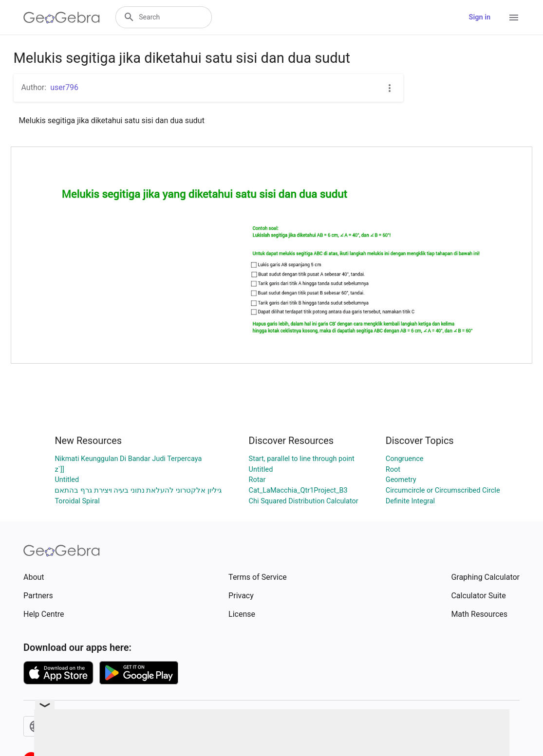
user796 (64, 87)
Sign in (480, 17)
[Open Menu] (514, 18)
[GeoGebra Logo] (62, 18)
